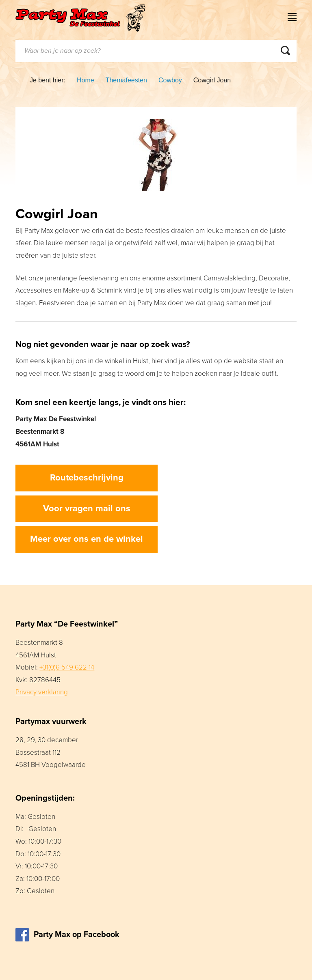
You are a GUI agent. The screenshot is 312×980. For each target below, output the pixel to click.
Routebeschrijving (87, 478)
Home (86, 80)
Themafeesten (126, 80)
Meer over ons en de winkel (87, 539)
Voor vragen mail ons (87, 508)
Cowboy (170, 80)
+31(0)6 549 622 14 (67, 667)
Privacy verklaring (42, 692)
